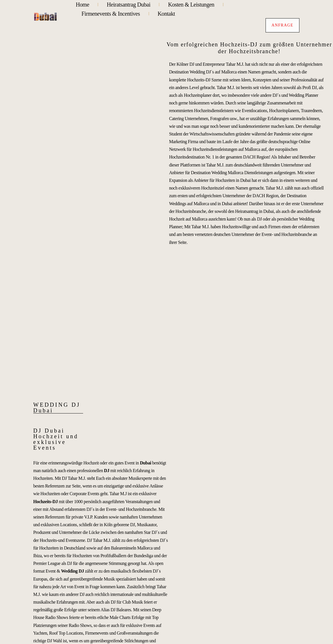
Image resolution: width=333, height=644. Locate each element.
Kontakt (166, 14)
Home (82, 5)
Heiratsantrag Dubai (129, 5)
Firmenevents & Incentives (111, 14)
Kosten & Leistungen (191, 5)
